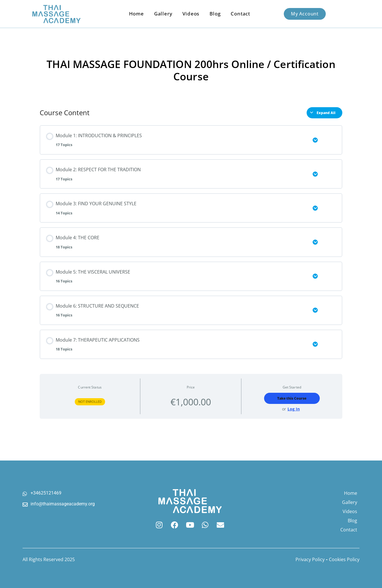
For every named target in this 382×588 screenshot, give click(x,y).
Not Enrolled (90, 401)
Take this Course (292, 398)
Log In (294, 409)
